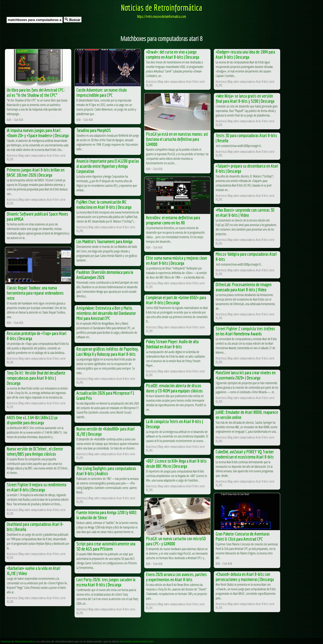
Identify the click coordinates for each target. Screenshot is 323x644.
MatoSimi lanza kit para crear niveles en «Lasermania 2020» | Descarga (246, 375)
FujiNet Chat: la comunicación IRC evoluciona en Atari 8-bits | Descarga (104, 204)
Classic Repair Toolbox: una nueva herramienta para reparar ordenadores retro (35, 293)
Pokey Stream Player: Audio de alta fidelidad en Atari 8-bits (172, 344)
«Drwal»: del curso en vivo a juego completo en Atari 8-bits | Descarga (173, 54)
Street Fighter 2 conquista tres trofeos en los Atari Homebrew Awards (245, 331)
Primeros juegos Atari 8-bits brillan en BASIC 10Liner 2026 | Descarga (36, 172)
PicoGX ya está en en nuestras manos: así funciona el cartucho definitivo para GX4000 (177, 139)
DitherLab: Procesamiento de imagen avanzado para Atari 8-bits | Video (244, 287)
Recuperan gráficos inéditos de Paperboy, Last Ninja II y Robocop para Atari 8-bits (107, 351)
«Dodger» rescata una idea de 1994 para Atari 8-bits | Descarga (245, 54)
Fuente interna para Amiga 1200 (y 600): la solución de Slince (107, 515)
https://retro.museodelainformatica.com (161, 16)
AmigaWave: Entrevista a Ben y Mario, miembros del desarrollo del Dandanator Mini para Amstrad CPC (106, 313)
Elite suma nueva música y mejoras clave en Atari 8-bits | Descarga (177, 260)
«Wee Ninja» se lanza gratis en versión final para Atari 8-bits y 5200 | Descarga (245, 98)
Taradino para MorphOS (94, 130)
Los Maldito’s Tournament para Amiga (104, 241)
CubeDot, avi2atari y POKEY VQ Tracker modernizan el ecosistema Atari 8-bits (245, 454)
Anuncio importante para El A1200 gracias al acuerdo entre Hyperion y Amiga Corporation (108, 166)
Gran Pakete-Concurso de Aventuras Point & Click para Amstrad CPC (243, 536)
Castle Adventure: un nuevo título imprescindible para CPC (102, 92)
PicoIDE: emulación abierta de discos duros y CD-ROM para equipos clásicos (174, 388)
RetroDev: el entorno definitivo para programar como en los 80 (173, 220)
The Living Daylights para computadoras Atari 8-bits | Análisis (106, 471)
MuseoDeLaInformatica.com (137, 641)
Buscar (73, 20)
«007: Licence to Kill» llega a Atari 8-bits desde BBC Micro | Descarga (176, 463)
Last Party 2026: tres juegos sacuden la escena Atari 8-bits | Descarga (106, 582)
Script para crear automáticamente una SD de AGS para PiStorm (106, 546)
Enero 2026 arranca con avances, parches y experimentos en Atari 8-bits (176, 577)
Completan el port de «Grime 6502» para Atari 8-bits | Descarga (176, 300)
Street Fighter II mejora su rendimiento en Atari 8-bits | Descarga (37, 487)
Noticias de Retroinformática (161, 7)
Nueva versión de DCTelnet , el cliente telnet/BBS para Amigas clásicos (35, 451)
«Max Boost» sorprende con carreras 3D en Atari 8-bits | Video (245, 212)
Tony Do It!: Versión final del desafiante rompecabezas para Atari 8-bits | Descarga (36, 378)
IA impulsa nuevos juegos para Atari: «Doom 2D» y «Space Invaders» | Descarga (38, 133)
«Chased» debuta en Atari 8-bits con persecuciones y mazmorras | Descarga (245, 577)
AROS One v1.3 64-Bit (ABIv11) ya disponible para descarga (32, 420)
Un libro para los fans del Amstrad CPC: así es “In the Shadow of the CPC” (36, 92)
